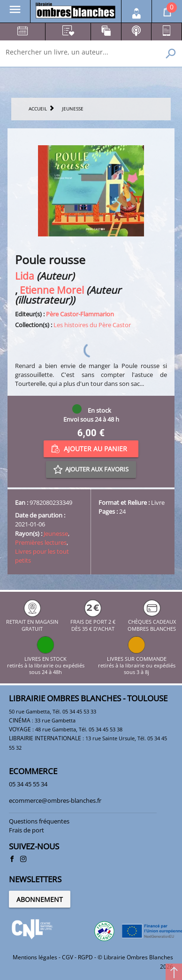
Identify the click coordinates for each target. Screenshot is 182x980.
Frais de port (27, 830)
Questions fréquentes (39, 821)
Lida (25, 276)
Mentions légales (35, 957)
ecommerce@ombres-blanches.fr (55, 800)
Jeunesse (56, 533)
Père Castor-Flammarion (80, 314)
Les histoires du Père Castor (92, 325)
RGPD (85, 957)
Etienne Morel (52, 290)
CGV (68, 957)
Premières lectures (41, 542)
